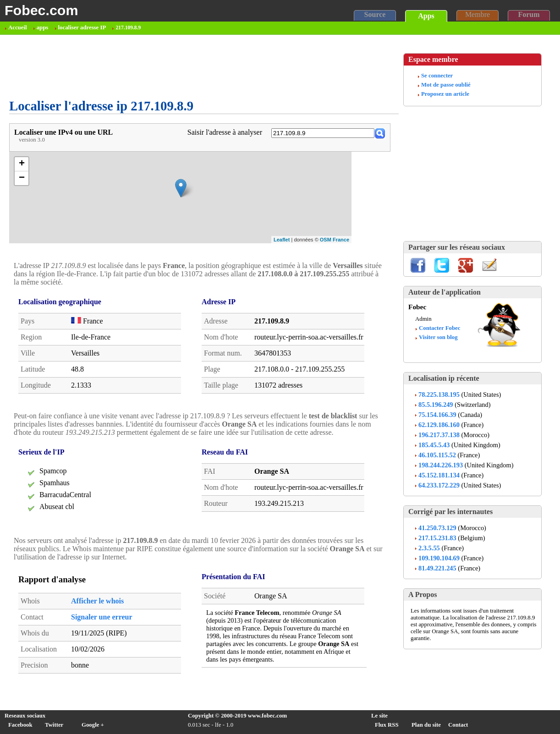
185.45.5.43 (434, 445)
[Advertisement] (176, 67)
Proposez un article (445, 94)
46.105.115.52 (437, 455)
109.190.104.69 (439, 558)
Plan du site (426, 725)
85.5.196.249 (436, 405)
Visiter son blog (438, 337)
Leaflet (282, 240)
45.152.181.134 (439, 475)
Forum (529, 14)
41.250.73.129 (437, 528)
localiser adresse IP (82, 27)
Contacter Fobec (439, 328)
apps (43, 27)
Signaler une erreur (102, 617)
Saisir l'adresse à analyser (225, 132)
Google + (93, 725)
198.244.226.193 (441, 465)
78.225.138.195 (439, 394)
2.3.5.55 (429, 548)
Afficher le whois (97, 601)
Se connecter (437, 76)
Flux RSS (387, 725)
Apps (426, 16)
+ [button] (22, 164)
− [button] (22, 178)
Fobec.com (41, 10)
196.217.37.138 (439, 435)
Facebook (20, 725)
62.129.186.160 (439, 425)
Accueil (18, 27)
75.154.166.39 (437, 415)
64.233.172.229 (439, 485)
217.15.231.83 (437, 538)
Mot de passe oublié (446, 85)
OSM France (335, 240)
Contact (458, 725)
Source (375, 14)
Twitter (54, 725)
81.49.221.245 (437, 568)
